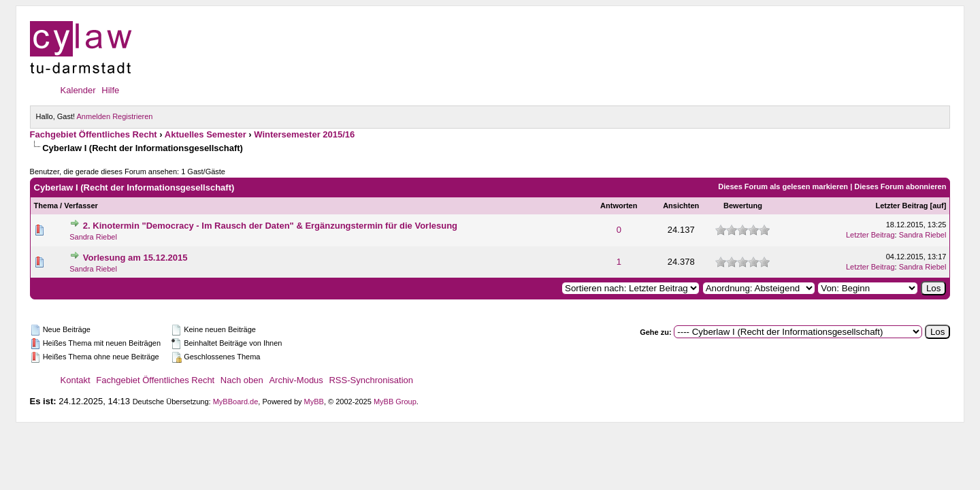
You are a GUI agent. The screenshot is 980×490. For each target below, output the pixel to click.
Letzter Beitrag (901, 206)
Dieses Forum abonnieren (900, 186)
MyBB (314, 402)
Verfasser (81, 206)
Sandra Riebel (93, 237)
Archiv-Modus (296, 380)
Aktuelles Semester (206, 134)
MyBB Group (395, 402)
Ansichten (681, 206)
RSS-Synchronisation (371, 380)
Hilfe (110, 90)
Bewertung (743, 206)
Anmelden (94, 116)
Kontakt (76, 380)
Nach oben (242, 380)
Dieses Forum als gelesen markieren (783, 186)
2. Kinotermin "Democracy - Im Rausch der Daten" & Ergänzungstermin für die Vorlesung (270, 226)
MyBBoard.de (236, 402)
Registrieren (132, 116)
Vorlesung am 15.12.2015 (135, 258)
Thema (46, 206)
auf (938, 206)
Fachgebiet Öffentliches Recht (94, 134)
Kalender (78, 90)
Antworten (619, 206)
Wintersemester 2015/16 (304, 134)
